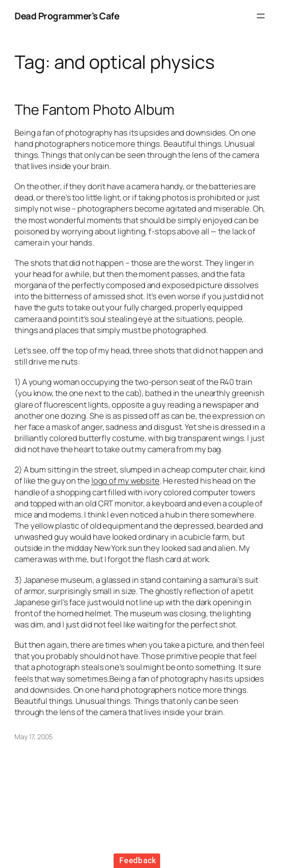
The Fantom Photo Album (95, 110)
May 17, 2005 (34, 737)
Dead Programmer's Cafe (67, 16)
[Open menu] (261, 16)
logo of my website (126, 480)
